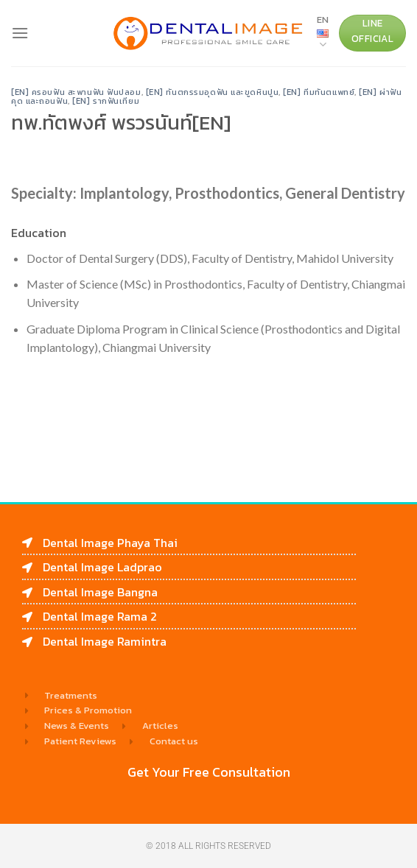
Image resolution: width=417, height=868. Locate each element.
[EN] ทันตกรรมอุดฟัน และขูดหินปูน (213, 92)
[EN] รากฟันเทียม (106, 101)
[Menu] (20, 33)
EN (323, 32)
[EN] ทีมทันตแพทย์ (319, 92)
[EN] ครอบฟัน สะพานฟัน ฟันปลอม (76, 92)
